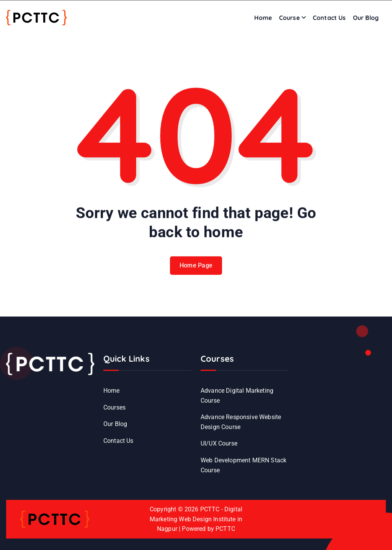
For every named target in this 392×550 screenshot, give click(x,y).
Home (263, 18)
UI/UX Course (219, 443)
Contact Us (329, 18)
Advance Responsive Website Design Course (241, 422)
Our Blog (366, 18)
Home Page (196, 270)
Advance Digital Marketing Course (237, 396)
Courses (114, 407)
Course (289, 18)
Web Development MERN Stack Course (243, 465)
